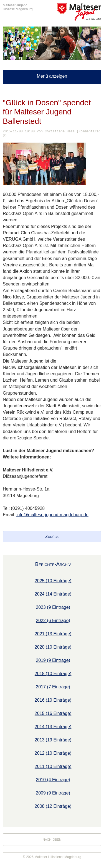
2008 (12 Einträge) (53, 806)
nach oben (52, 839)
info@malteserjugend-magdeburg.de (52, 515)
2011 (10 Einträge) (53, 766)
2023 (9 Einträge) (53, 607)
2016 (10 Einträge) (53, 700)
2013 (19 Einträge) (53, 740)
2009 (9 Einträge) (53, 793)
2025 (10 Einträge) (53, 581)
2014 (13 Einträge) (53, 727)
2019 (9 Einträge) (53, 660)
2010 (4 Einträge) (53, 780)
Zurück (52, 537)
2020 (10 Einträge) (53, 647)
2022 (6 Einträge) (53, 621)
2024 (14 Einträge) (53, 594)
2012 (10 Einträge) (53, 753)
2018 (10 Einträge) (53, 674)
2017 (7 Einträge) (53, 687)
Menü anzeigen (52, 76)
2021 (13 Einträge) (53, 634)
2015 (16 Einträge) (53, 713)
